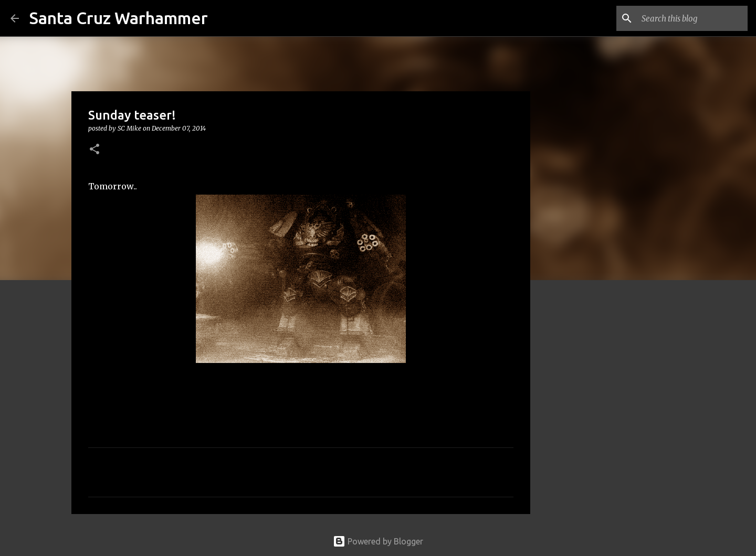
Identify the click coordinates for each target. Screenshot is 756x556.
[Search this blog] (692, 18)
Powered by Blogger (378, 541)
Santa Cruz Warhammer (119, 18)
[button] (94, 150)
